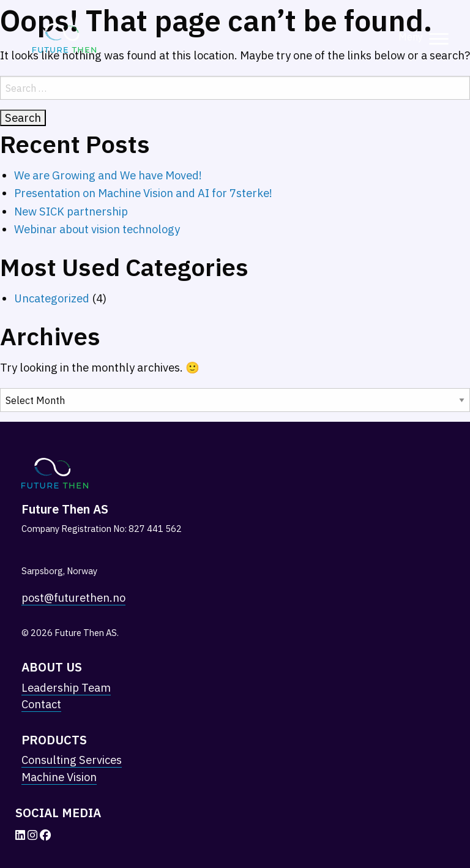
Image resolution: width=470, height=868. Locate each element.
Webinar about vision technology (97, 229)
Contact (41, 704)
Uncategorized (52, 298)
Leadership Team (66, 687)
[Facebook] (45, 835)
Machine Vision (59, 777)
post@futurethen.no (73, 597)
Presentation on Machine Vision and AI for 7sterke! (143, 193)
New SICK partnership (71, 211)
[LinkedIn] (21, 835)
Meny (411, 37)
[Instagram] (34, 835)
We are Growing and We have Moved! (108, 175)
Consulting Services (72, 760)
